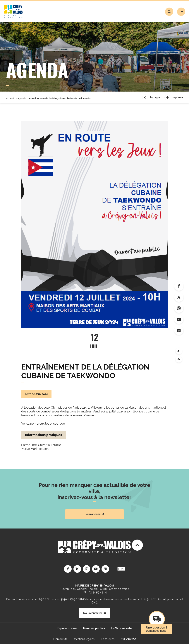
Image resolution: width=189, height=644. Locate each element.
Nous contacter (94, 613)
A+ (179, 351)
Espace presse (67, 628)
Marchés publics (94, 628)
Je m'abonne (94, 514)
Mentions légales (84, 639)
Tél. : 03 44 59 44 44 (94, 592)
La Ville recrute (122, 628)
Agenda (22, 98)
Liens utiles (108, 639)
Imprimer (174, 97)
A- (179, 359)
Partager (151, 97)
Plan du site (60, 639)
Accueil (10, 98)
